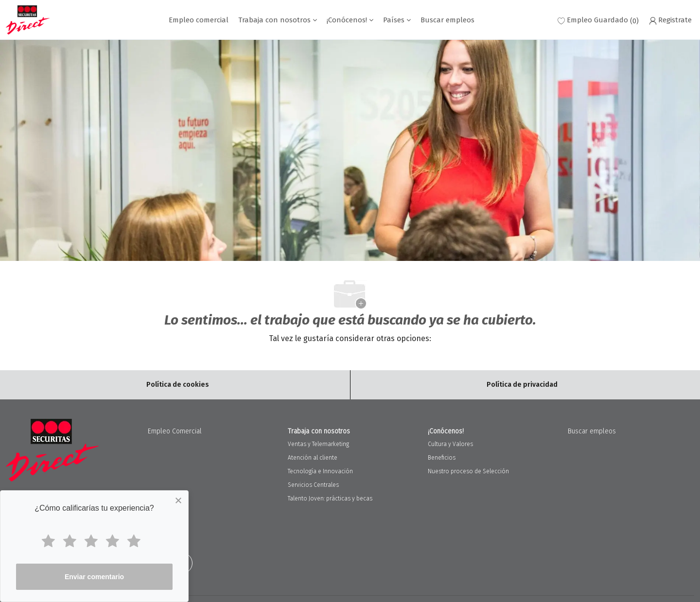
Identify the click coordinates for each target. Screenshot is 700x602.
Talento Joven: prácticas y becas (330, 499)
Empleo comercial (199, 20)
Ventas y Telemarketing (318, 444)
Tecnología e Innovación (320, 471)
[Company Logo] (28, 20)
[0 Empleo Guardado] (598, 20)
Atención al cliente (313, 458)
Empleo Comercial (175, 431)
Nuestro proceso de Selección (468, 471)
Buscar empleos (447, 20)
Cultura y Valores (450, 444)
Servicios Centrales (313, 485)
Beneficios (442, 458)
